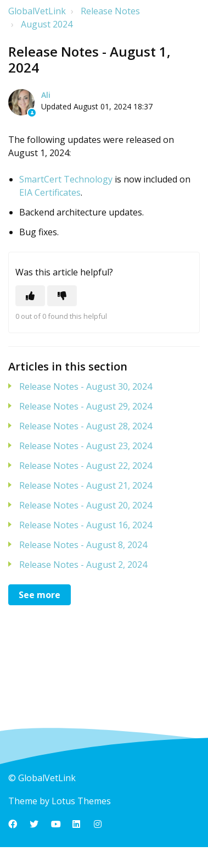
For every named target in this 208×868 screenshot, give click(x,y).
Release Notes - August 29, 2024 (86, 406)
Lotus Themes (81, 801)
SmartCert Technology (66, 179)
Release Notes (110, 11)
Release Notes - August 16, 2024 (86, 525)
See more (40, 595)
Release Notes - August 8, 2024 (83, 545)
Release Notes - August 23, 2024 (86, 446)
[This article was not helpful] (62, 296)
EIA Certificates (50, 192)
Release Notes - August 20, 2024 (86, 505)
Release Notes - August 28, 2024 (86, 426)
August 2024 (47, 24)
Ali (46, 95)
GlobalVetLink (37, 11)
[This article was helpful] (30, 296)
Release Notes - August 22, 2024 (86, 466)
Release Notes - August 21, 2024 (86, 485)
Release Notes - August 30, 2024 (86, 386)
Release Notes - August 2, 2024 (83, 565)
